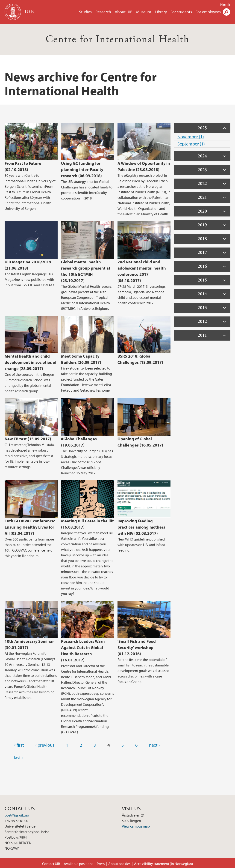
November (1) (191, 137)
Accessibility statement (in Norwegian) (164, 864)
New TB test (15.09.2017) (28, 439)
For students (181, 12)
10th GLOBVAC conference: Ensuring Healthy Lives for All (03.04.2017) (30, 527)
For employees (208, 12)
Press (101, 864)
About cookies (119, 864)
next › (154, 745)
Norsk (225, 5)
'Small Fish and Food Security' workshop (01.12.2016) (137, 647)
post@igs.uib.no (17, 815)
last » (19, 758)
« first (19, 745)
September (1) (191, 144)
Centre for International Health (117, 39)
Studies (85, 12)
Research (103, 12)
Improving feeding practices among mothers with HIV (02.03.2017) (141, 527)
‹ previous (45, 745)
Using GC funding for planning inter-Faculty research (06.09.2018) (82, 169)
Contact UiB (51, 864)
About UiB (124, 12)
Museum (144, 12)
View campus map (136, 826)
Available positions (78, 864)
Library (161, 12)
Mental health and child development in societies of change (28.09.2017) (31, 362)
